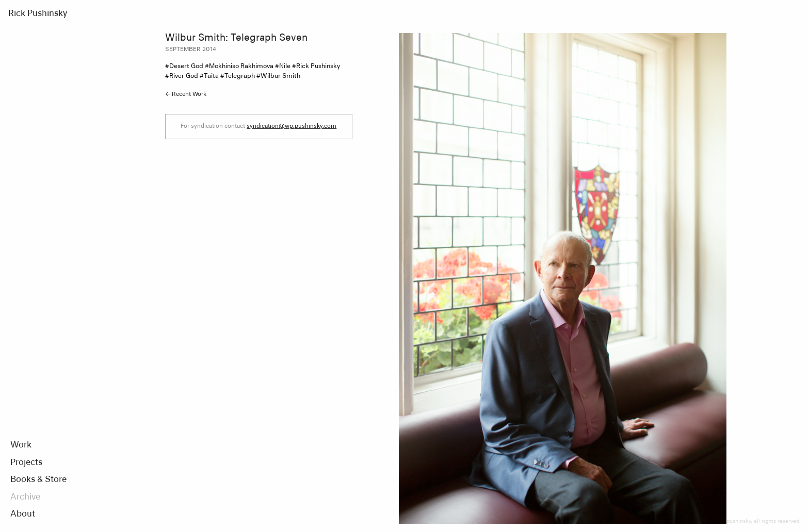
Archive (25, 497)
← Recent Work (186, 94)
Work (21, 445)
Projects (26, 463)
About (23, 514)
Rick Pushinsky (38, 14)
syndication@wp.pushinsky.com (292, 126)
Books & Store (38, 480)
